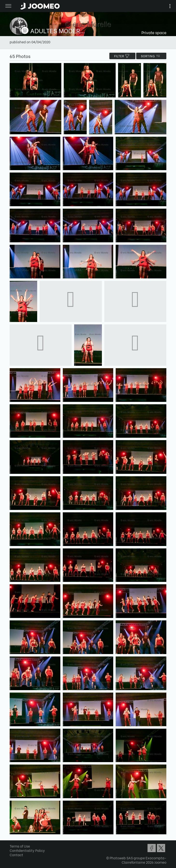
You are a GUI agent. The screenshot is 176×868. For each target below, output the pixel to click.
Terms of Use (20, 846)
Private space (154, 32)
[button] (13, 843)
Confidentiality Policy (27, 850)
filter (122, 56)
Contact (16, 855)
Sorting (151, 56)
